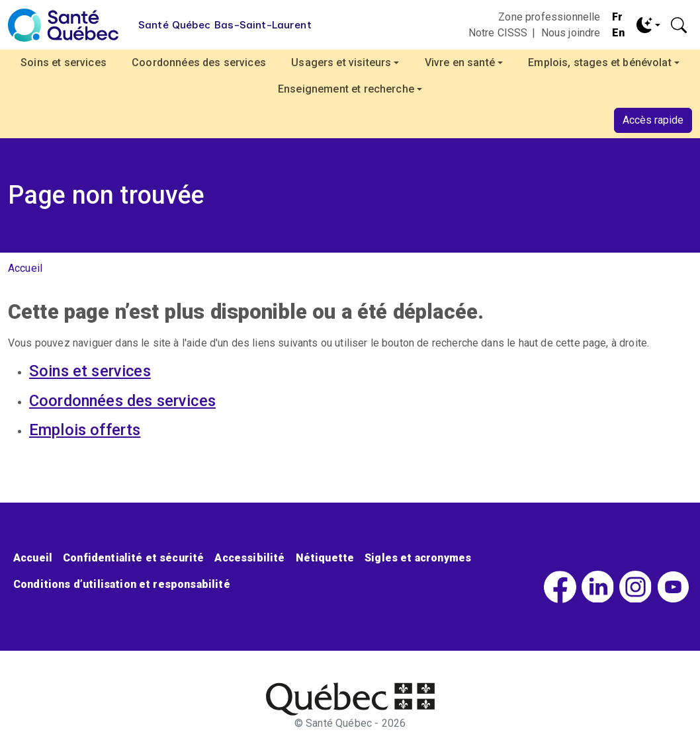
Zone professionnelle (549, 17)
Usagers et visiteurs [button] (341, 62)
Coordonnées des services (199, 62)
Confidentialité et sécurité (133, 558)
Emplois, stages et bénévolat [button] (599, 62)
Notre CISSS (498, 33)
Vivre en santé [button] (460, 62)
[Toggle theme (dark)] (648, 25)
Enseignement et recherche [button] (346, 89)
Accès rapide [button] (653, 120)
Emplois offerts (85, 430)
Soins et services (64, 62)
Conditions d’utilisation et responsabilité (122, 584)
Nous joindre (571, 33)
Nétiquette (325, 558)
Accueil (25, 268)
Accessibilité (249, 558)
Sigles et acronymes (418, 558)
